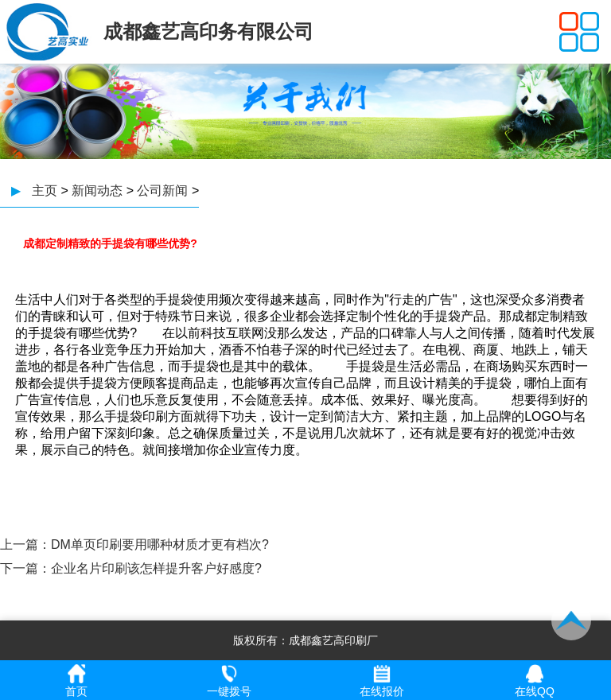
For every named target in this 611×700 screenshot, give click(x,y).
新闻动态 (97, 191)
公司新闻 (162, 191)
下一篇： (25, 568)
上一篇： (25, 544)
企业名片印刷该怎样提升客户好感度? (156, 568)
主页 (45, 191)
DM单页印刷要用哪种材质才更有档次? (160, 544)
